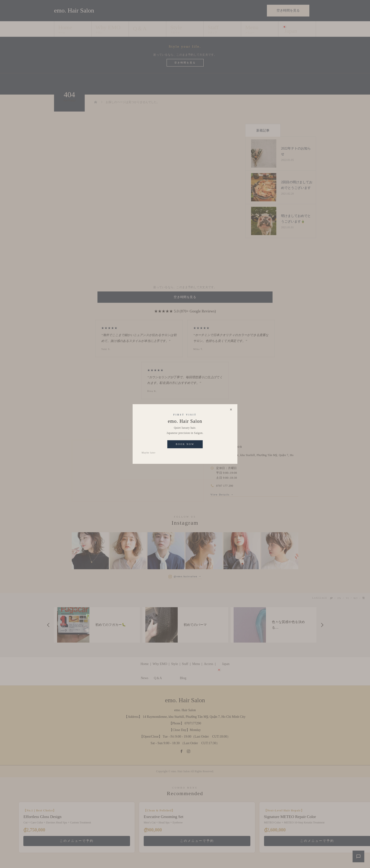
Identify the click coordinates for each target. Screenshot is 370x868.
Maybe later (149, 453)
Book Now (185, 444)
